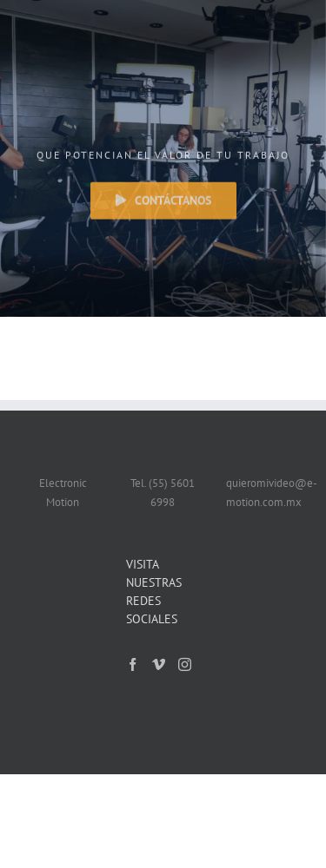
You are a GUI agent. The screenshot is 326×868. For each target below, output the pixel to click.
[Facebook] (133, 664)
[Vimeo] (159, 664)
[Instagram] (185, 664)
